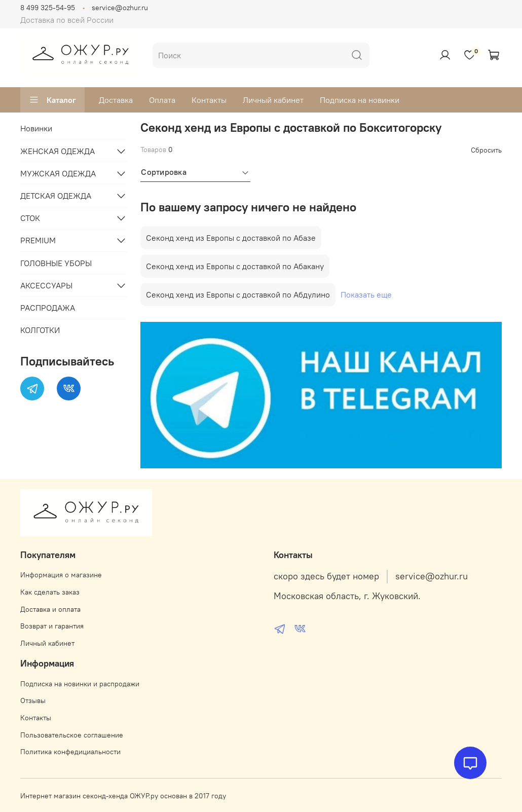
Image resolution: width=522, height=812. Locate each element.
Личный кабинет (273, 100)
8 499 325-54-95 (48, 8)
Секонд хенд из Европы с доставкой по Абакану (235, 266)
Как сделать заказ (50, 592)
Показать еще (366, 294)
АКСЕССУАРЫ (46, 285)
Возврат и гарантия (52, 626)
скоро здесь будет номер (326, 576)
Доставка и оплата (50, 609)
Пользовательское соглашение (72, 735)
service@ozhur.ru (120, 8)
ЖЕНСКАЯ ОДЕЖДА (58, 151)
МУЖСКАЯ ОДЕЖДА (58, 173)
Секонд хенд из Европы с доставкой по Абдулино (238, 294)
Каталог (52, 100)
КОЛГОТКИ (40, 330)
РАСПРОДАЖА (48, 308)
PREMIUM (38, 240)
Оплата (162, 100)
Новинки (36, 128)
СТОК (30, 218)
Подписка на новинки (360, 100)
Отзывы (33, 700)
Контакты (209, 100)
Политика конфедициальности (70, 752)
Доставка (116, 100)
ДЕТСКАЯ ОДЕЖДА (56, 196)
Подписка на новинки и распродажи (80, 684)
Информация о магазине (61, 575)
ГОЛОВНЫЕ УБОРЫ (56, 263)
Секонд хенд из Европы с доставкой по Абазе (231, 238)
